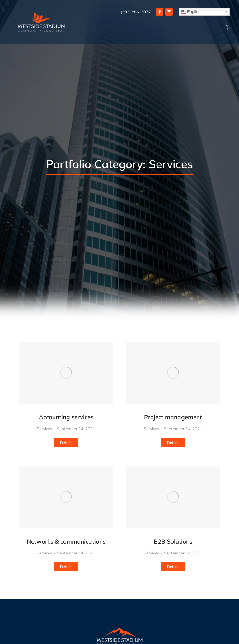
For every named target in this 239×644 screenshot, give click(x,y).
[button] (227, 28)
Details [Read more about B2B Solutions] (173, 566)
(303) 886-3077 (136, 12)
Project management (173, 417)
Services (44, 429)
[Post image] (66, 373)
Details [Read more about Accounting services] (66, 442)
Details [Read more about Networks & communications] (66, 566)
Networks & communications (66, 541)
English (191, 12)
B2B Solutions (173, 541)
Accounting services (66, 417)
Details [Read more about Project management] (173, 442)
